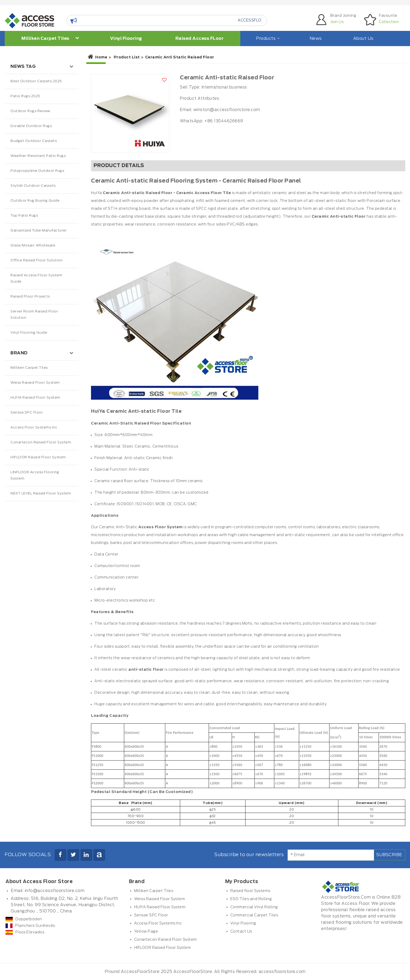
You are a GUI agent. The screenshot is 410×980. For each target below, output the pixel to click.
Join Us (337, 22)
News (316, 38)
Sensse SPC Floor (27, 413)
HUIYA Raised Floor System (35, 398)
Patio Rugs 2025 (25, 96)
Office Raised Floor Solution (36, 260)
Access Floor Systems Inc (34, 428)
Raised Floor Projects (30, 297)
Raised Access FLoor (200, 38)
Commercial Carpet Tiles (254, 915)
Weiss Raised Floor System (35, 383)
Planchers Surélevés (30, 926)
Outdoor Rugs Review (30, 111)
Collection (389, 22)
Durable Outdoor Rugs (31, 126)
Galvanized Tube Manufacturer (39, 231)
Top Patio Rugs (24, 216)
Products (267, 38)
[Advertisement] (42, 611)
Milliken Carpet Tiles (50, 38)
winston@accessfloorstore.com (227, 110)
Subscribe (389, 855)
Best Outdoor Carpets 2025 (36, 81)
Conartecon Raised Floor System (41, 442)
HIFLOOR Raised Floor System (38, 457)
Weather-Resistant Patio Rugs (38, 156)
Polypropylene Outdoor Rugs (37, 171)
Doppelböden (24, 919)
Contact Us (241, 932)
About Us (363, 38)
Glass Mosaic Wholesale (33, 246)
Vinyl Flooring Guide (29, 333)
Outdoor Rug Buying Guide (35, 201)
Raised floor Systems (250, 891)
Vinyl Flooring (126, 38)
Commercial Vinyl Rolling (254, 907)
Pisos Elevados (25, 932)
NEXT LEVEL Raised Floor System (41, 494)
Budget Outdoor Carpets (34, 141)
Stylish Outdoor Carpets (33, 186)
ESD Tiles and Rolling (251, 899)
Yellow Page (146, 932)
